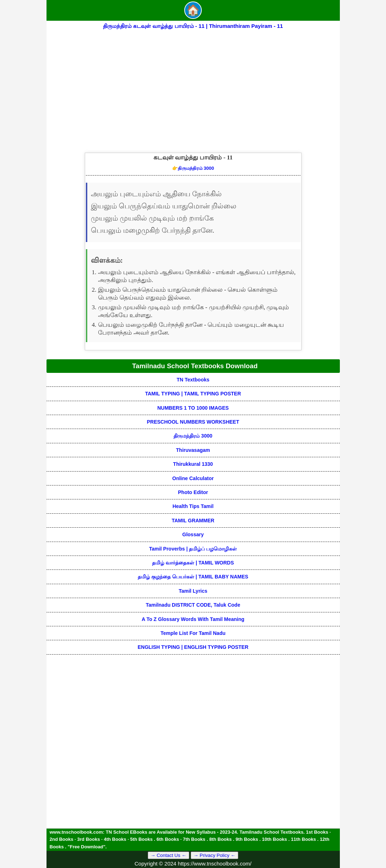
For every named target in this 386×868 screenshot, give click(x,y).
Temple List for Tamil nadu (193, 633)
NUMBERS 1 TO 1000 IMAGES (193, 408)
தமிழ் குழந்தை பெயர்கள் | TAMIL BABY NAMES (193, 577)
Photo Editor (193, 492)
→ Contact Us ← (168, 855)
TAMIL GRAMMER (193, 521)
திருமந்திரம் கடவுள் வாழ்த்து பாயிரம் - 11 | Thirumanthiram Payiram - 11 (193, 26)
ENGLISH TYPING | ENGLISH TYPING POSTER (193, 647)
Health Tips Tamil (193, 506)
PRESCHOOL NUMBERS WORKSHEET (193, 422)
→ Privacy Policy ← (214, 855)
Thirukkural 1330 (193, 464)
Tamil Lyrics (193, 591)
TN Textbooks (193, 380)
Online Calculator (193, 478)
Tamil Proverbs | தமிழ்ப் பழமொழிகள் (193, 549)
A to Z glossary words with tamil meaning (193, 619)
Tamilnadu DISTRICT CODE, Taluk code (193, 605)
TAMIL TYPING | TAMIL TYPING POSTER (193, 394)
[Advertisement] (193, 85)
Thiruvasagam (193, 450)
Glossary (193, 534)
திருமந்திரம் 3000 (193, 168)
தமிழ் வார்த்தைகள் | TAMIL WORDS (193, 563)
